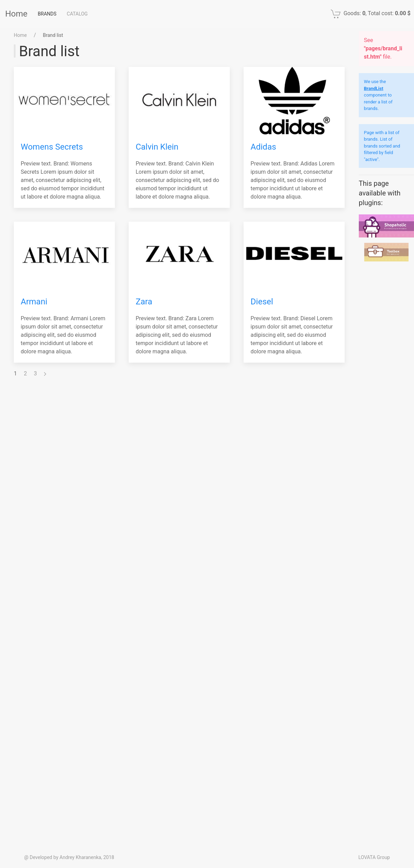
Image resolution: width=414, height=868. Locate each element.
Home (16, 14)
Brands (47, 14)
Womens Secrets (52, 147)
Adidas (263, 147)
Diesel (262, 302)
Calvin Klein (157, 147)
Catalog (77, 14)
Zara (144, 302)
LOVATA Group (374, 857)
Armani (34, 302)
